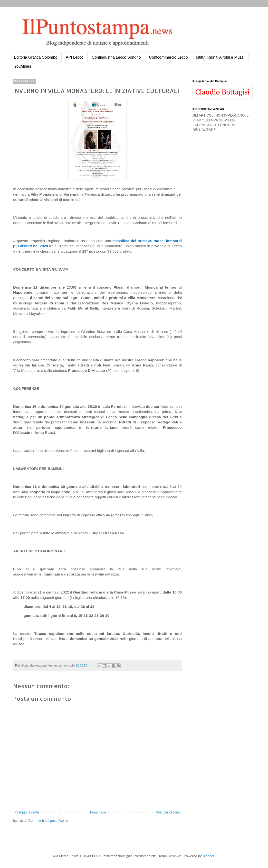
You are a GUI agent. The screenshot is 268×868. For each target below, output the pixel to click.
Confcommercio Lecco (168, 57)
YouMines (23, 66)
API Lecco (75, 57)
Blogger (208, 856)
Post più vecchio (168, 812)
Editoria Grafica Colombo (36, 57)
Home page (97, 812)
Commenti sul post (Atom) (48, 821)
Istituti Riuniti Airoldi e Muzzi (220, 57)
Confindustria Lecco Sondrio (116, 57)
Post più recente (27, 812)
